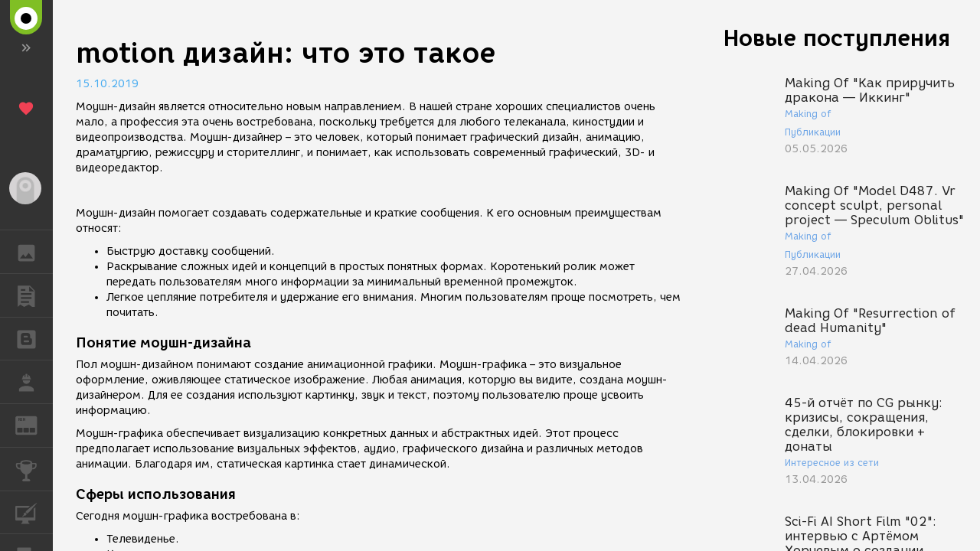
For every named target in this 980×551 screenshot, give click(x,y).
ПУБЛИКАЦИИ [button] (34, 295)
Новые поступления (837, 38)
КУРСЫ (34, 512)
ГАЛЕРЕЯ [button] (34, 252)
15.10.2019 (107, 84)
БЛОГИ (34, 338)
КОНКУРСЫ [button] (34, 469)
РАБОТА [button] (34, 382)
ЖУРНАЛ (34, 424)
